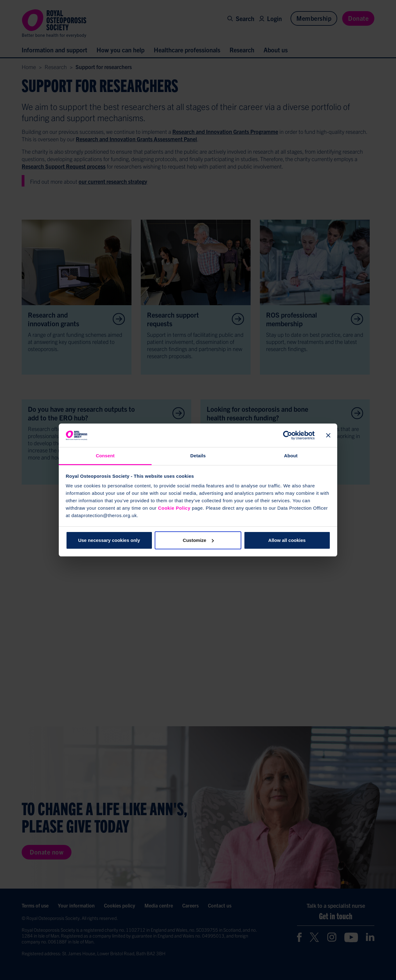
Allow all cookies (287, 540)
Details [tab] (198, 456)
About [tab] (291, 456)
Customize (198, 540)
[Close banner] (328, 435)
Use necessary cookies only (109, 540)
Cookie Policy (174, 508)
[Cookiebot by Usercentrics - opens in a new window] (288, 435)
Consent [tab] (105, 456)
